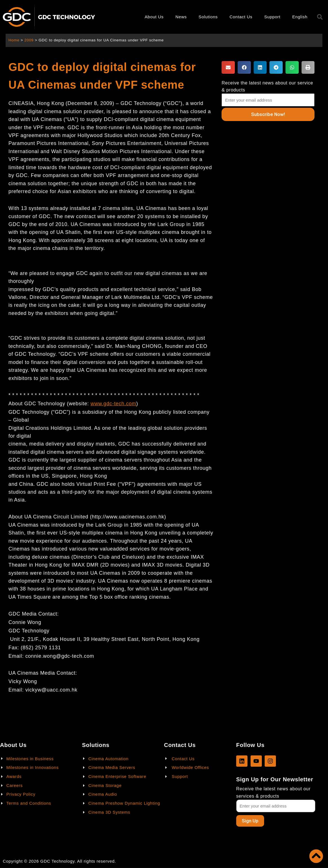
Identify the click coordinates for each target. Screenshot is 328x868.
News (181, 17)
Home (14, 40)
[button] (228, 67)
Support (272, 17)
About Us (154, 17)
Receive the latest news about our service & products (267, 86)
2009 (29, 40)
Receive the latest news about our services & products (273, 792)
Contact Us (241, 17)
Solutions (208, 17)
